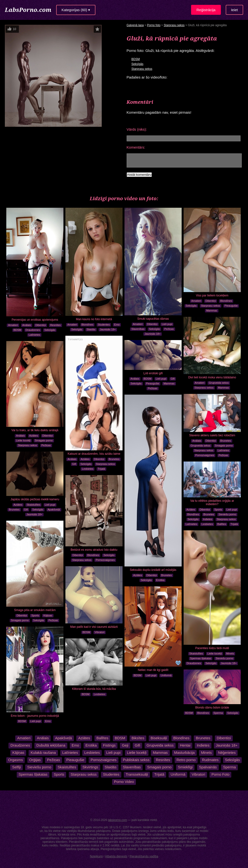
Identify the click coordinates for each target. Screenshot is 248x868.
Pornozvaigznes (205, 455)
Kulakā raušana (43, 753)
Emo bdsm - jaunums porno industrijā (35, 716)
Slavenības (138, 329)
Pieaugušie (231, 306)
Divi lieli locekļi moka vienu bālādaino (212, 377)
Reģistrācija (206, 10)
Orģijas (35, 760)
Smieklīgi (185, 767)
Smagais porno (44, 440)
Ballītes (222, 524)
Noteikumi (96, 856)
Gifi (74, 464)
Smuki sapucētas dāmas (153, 319)
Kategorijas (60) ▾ (76, 10)
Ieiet (234, 10)
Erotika (160, 580)
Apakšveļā (54, 510)
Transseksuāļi (137, 774)
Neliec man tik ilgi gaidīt (153, 670)
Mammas (212, 311)
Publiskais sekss (136, 760)
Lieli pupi (167, 324)
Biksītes (138, 738)
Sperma (218, 713)
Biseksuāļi (159, 738)
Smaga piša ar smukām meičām (35, 610)
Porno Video (124, 782)
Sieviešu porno (227, 514)
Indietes (208, 519)
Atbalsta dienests (116, 856)
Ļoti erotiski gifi (153, 373)
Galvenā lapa (135, 25)
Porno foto (154, 25)
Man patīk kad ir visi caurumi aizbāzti (94, 627)
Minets (230, 653)
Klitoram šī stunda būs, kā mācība (94, 689)
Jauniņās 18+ (108, 329)
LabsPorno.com (28, 10)
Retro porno (186, 760)
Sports (218, 510)
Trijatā (101, 469)
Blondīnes (88, 325)
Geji (125, 745)
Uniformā (166, 675)
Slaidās (91, 329)
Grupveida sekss (219, 383)
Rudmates (210, 760)
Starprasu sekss (174, 25)
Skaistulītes (33, 505)
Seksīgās (137, 64)
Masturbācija (184, 753)
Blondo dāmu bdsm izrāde (212, 708)
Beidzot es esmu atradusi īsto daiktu (94, 550)
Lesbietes (88, 469)
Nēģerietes (227, 753)
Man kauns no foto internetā (94, 319)
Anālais (27, 325)
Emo (117, 325)
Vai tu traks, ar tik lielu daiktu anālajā (35, 430)
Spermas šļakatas (201, 658)
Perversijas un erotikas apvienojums (35, 320)
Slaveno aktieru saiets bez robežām (212, 435)
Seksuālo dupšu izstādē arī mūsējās (153, 570)
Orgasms (16, 760)
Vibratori (100, 632)
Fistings (109, 745)
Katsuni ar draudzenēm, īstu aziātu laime (94, 454)
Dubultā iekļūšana (51, 745)
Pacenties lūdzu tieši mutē (212, 648)
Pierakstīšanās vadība (144, 856)
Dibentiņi (41, 325)
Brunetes (114, 459)
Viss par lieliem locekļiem (212, 295)
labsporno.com (118, 820)
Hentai (185, 745)
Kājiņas (48, 615)
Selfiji (16, 767)
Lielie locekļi (23, 440)
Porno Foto (220, 774)
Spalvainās (208, 767)
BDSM (136, 59)
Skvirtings (90, 767)
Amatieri (13, 325)
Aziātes (85, 459)
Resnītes (55, 325)
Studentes (104, 325)
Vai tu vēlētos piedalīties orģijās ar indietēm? (212, 502)
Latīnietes (34, 335)
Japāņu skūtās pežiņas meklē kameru (35, 499)
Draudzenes (33, 330)
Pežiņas (169, 329)
